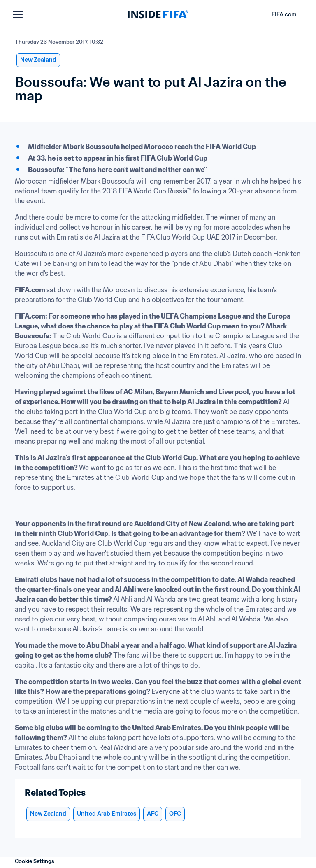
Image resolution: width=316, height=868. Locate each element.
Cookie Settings (35, 861)
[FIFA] (158, 14)
